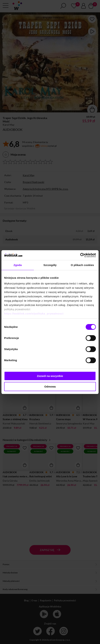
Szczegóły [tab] (50, 265)
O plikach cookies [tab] (82, 265)
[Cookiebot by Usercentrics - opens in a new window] (80, 255)
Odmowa (50, 387)
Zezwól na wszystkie (50, 376)
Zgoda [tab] (18, 265)
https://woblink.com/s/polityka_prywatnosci (34, 314)
